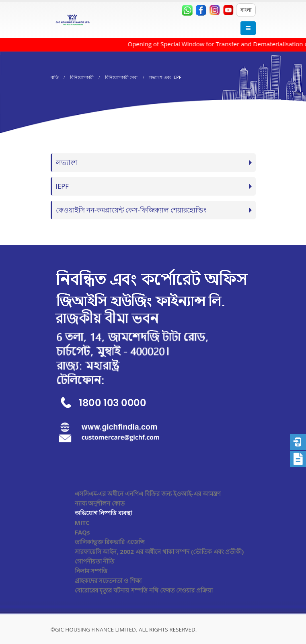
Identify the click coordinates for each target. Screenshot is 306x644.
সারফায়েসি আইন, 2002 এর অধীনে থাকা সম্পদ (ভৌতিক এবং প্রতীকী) (159, 551)
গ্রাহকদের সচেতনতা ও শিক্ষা (108, 580)
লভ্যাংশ (67, 162)
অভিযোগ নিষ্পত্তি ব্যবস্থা (104, 513)
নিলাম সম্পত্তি (91, 571)
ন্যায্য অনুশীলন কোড (100, 503)
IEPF (62, 186)
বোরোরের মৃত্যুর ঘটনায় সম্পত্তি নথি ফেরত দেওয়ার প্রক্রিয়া (144, 590)
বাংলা (246, 10)
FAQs (82, 532)
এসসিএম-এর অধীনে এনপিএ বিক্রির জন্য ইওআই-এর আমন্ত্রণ (148, 493)
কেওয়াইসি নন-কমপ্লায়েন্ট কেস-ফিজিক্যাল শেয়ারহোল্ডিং (131, 210)
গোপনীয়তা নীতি (95, 561)
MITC (82, 522)
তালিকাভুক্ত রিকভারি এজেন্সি (110, 542)
